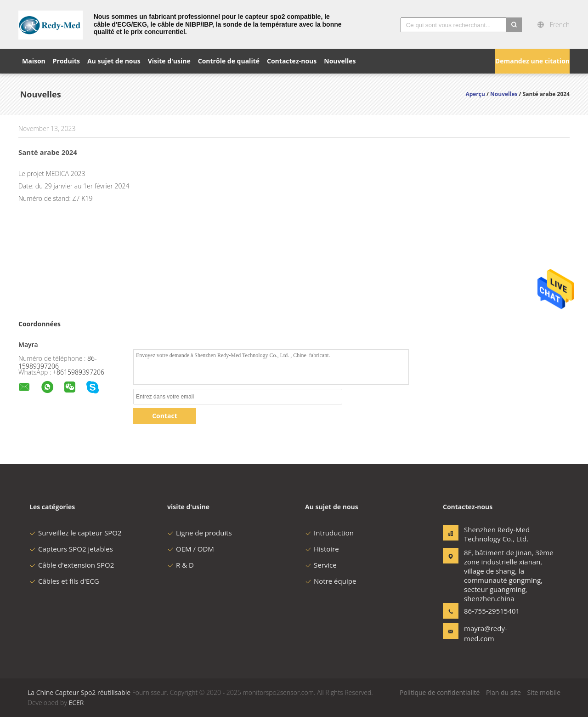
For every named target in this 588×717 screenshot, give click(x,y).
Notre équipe (331, 581)
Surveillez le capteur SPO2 (75, 533)
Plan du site (503, 692)
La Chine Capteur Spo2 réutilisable (79, 692)
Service (321, 565)
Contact (165, 416)
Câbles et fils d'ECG (64, 581)
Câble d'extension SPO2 (72, 565)
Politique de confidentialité (440, 692)
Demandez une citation (532, 61)
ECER (76, 703)
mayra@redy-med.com (486, 633)
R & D (181, 565)
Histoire (322, 549)
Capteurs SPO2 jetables (71, 549)
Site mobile (544, 692)
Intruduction (329, 533)
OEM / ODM (191, 549)
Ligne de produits (200, 533)
